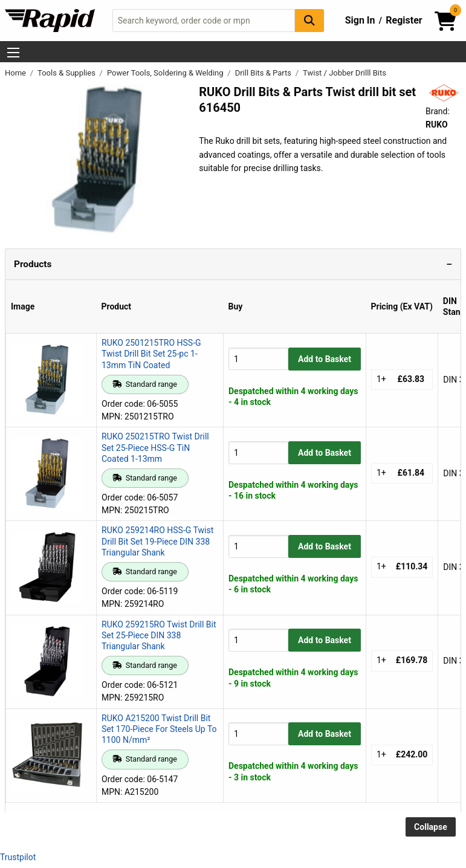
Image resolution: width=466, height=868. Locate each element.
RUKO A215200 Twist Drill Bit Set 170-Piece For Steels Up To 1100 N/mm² (159, 729)
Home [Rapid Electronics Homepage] (16, 73)
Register (404, 20)
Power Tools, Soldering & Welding (166, 73)
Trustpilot (18, 857)
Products (33, 264)
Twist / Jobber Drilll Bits (345, 73)
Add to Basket (325, 359)
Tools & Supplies (67, 73)
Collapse (431, 827)
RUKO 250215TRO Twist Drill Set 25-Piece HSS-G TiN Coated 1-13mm (155, 447)
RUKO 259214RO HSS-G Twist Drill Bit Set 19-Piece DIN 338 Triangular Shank (157, 541)
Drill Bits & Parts (264, 73)
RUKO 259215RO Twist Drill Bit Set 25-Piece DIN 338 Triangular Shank (159, 635)
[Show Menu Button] (13, 53)
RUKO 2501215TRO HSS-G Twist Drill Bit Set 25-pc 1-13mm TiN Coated (151, 354)
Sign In (360, 20)
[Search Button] (309, 20)
